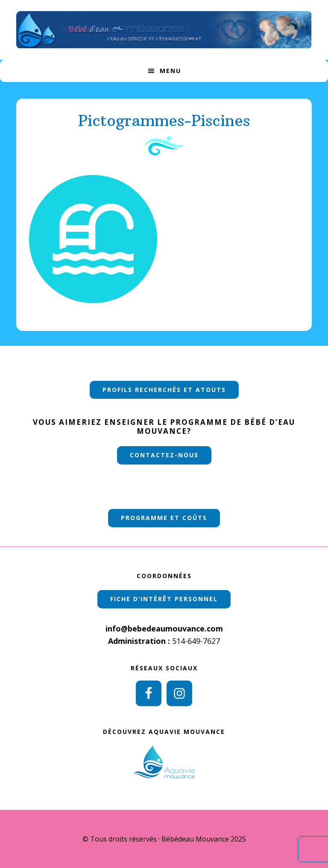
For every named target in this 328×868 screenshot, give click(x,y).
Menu (170, 71)
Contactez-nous (164, 455)
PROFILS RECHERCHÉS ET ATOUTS (164, 390)
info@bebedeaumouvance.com (164, 628)
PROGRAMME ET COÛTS (164, 518)
